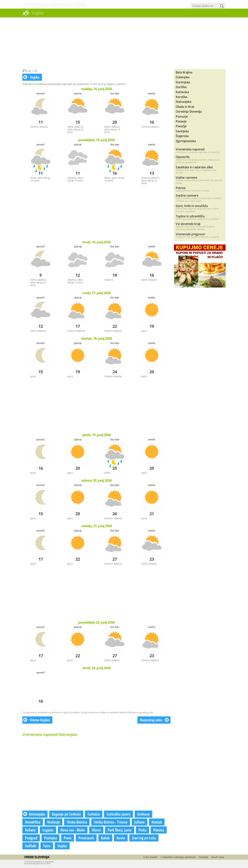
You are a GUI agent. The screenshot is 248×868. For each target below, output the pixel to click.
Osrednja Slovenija (189, 111)
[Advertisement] (124, 43)
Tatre (47, 846)
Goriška (181, 87)
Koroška (181, 97)
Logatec (48, 830)
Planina (159, 830)
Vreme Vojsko (37, 720)
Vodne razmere (186, 177)
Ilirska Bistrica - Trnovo (111, 822)
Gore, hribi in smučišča (192, 206)
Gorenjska (183, 82)
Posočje (181, 126)
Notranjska (34, 814)
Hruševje (53, 822)
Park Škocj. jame (120, 830)
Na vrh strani (218, 857)
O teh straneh (150, 857)
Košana (30, 830)
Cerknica (94, 814)
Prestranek (86, 838)
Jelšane (139, 822)
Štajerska (182, 136)
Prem (68, 838)
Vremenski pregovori (190, 234)
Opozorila (183, 157)
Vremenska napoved (190, 149)
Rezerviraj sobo (154, 720)
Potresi (181, 188)
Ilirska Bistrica (77, 822)
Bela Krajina (184, 72)
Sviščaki (31, 846)
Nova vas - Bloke (73, 830)
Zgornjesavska (186, 141)
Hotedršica (33, 822)
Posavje (181, 121)
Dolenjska (183, 77)
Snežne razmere (187, 195)
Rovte (121, 838)
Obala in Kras (185, 107)
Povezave (203, 857)
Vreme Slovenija (37, 857)
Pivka (142, 830)
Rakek (105, 838)
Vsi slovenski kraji (188, 224)
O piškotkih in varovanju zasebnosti (178, 857)
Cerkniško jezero (118, 814)
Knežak (157, 822)
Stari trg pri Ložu (144, 838)
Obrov (96, 830)
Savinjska (182, 131)
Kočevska (182, 92)
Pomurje (182, 116)
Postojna (50, 838)
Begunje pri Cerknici (66, 814)
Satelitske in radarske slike (194, 167)
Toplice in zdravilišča (190, 216)
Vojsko (31, 77)
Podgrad (31, 838)
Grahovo (143, 814)
